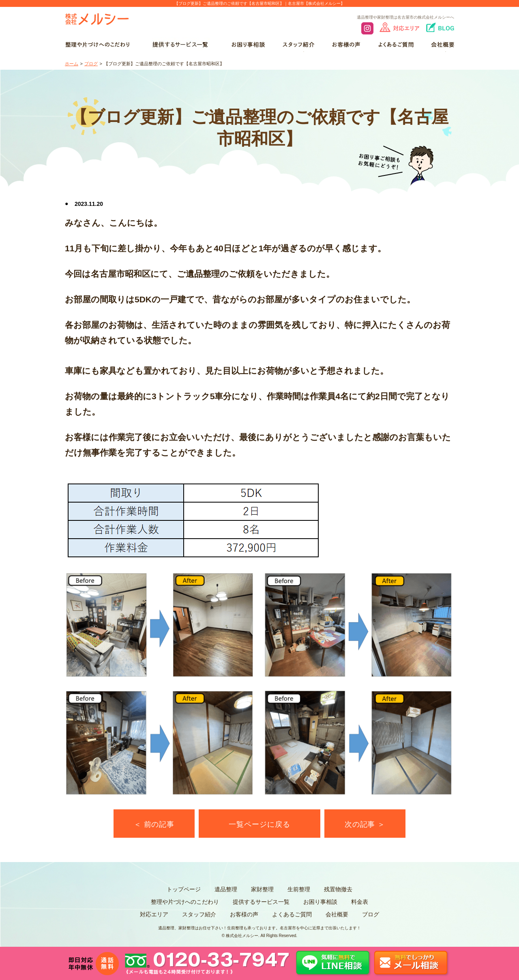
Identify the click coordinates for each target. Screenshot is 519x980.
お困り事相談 (320, 902)
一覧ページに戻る (259, 824)
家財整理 (262, 889)
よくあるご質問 (292, 914)
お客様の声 (244, 914)
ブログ (91, 64)
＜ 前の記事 (154, 824)
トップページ (184, 889)
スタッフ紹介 (199, 914)
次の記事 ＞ (365, 824)
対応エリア (154, 914)
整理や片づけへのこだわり (185, 902)
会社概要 (337, 914)
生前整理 (299, 889)
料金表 (360, 902)
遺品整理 (226, 889)
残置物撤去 (338, 889)
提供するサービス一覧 (261, 902)
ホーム (72, 64)
